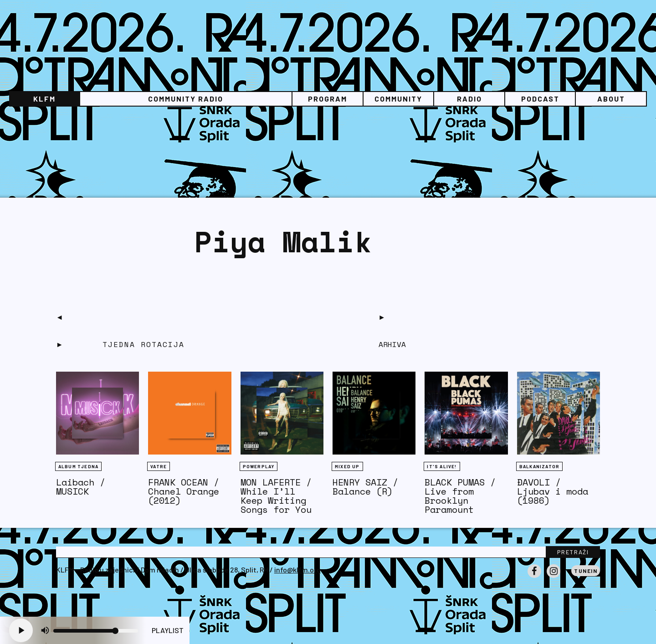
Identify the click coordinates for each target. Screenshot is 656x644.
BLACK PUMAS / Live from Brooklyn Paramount (460, 496)
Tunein (586, 571)
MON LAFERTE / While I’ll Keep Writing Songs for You (276, 496)
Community (398, 99)
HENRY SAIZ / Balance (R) (365, 487)
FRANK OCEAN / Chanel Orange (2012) (184, 491)
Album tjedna (78, 466)
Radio (469, 99)
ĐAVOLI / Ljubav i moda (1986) (553, 491)
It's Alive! (442, 466)
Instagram (553, 578)
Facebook (534, 578)
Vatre (159, 466)
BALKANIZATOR (539, 466)
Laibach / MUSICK (81, 487)
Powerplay (259, 466)
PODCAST (540, 99)
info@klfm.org (297, 570)
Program (328, 99)
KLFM (44, 99)
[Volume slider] (96, 631)
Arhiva (392, 344)
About (611, 99)
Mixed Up (347, 466)
